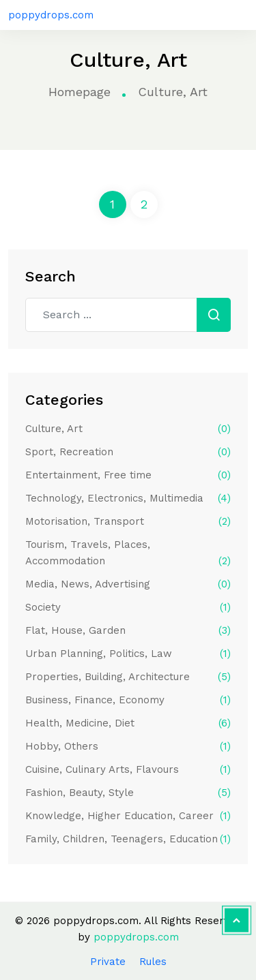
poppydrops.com (51, 15)
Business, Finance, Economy (128, 700)
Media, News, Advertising (128, 584)
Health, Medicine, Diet (128, 723)
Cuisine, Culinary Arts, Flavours (128, 769)
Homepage (80, 92)
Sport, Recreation (128, 452)
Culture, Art (128, 429)
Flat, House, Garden (128, 630)
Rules (153, 962)
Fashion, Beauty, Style (128, 793)
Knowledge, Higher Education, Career (128, 816)
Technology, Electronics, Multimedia (128, 498)
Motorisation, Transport (128, 521)
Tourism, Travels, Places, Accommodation (128, 554)
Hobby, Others (128, 746)
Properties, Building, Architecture (128, 677)
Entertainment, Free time (128, 475)
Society (128, 607)
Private (108, 962)
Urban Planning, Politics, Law (128, 654)
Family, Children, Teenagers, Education (128, 839)
